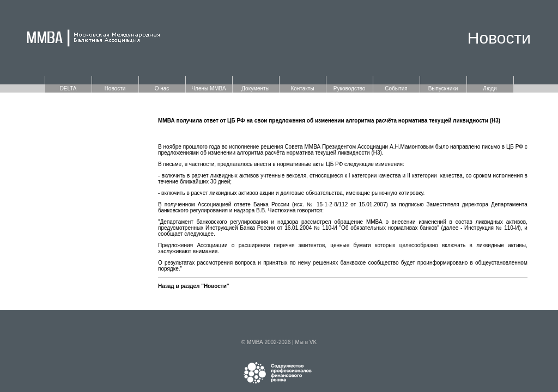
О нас (162, 88)
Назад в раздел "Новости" (194, 286)
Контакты (302, 88)
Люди (490, 88)
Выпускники (443, 88)
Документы (256, 88)
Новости (115, 88)
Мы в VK (306, 342)
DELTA (68, 88)
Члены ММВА (208, 88)
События (396, 88)
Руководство (349, 88)
